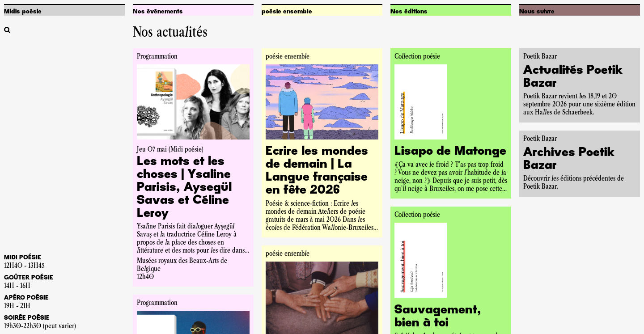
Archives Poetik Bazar (569, 159)
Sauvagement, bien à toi (438, 317)
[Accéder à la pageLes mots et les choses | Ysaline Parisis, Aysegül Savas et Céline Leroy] (193, 188)
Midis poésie (23, 12)
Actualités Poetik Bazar (573, 77)
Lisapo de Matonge (450, 152)
